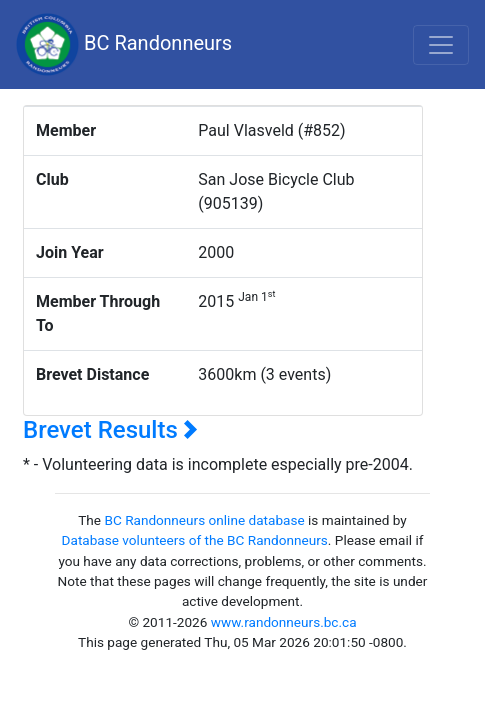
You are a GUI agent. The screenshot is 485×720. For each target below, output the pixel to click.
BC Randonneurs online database (204, 520)
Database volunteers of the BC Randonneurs (195, 540)
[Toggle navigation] (441, 45)
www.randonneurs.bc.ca (284, 622)
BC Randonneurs (124, 44)
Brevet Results (110, 430)
